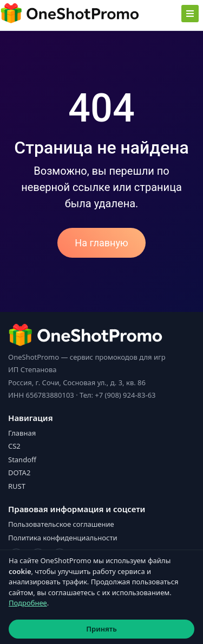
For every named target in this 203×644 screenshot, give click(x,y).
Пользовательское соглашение (61, 524)
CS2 (14, 446)
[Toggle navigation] (190, 14)
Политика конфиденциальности (63, 538)
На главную (101, 243)
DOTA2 (19, 473)
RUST (17, 486)
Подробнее (28, 603)
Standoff (22, 460)
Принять (101, 629)
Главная (22, 433)
